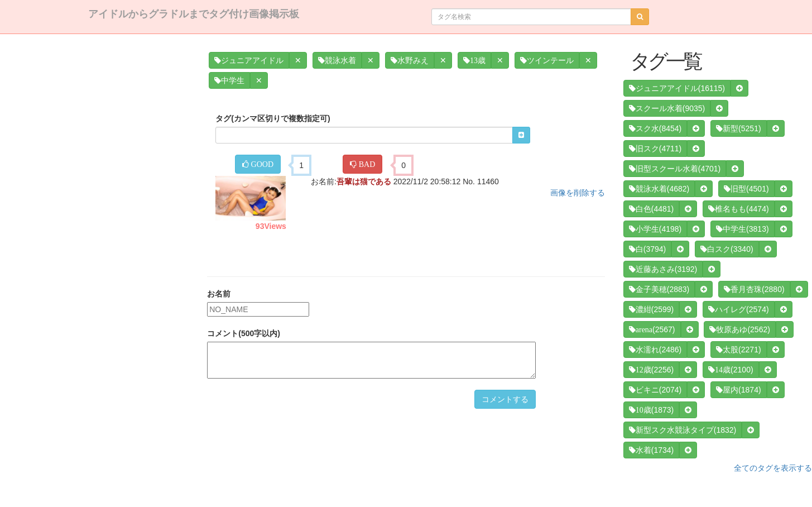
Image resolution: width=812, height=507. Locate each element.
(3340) (727, 249)
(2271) (738, 350)
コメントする (505, 399)
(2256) (651, 370)
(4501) (746, 189)
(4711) (655, 149)
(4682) (659, 189)
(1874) (738, 390)
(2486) (655, 350)
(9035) (667, 108)
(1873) (651, 410)
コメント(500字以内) (244, 333)
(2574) (738, 309)
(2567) (652, 329)
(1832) (683, 430)
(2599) (651, 309)
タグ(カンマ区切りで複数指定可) (273, 118)
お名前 (219, 294)
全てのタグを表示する (773, 468)
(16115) (677, 88)
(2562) (739, 329)
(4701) (675, 169)
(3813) (742, 229)
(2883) (659, 289)
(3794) (647, 249)
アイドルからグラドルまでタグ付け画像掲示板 (194, 14)
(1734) (651, 450)
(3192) (663, 269)
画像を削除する (578, 193)
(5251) (738, 128)
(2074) (655, 390)
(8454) (655, 128)
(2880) (754, 289)
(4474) (738, 209)
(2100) (731, 370)
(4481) (651, 209)
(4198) (655, 229)
